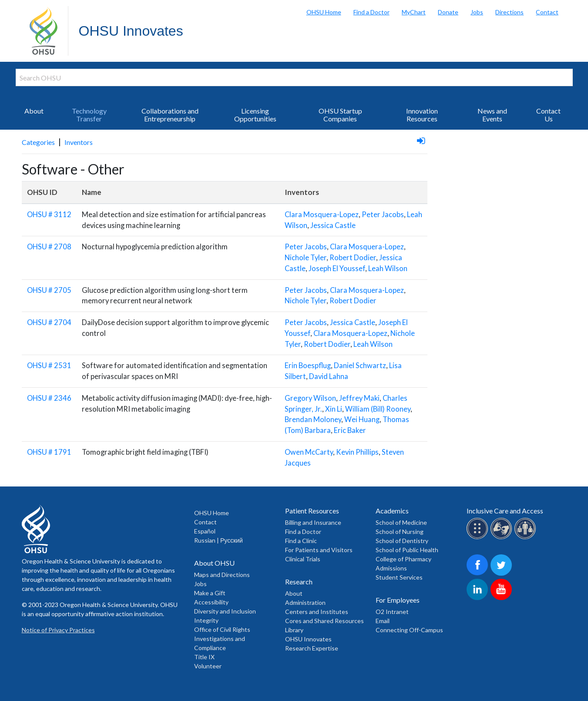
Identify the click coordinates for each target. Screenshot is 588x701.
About (34, 111)
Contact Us (548, 115)
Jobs (477, 12)
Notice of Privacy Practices (58, 630)
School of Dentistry (402, 541)
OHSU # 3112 (49, 215)
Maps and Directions (222, 575)
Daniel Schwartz (360, 366)
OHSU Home (324, 12)
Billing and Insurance (313, 522)
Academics (392, 511)
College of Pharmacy (403, 559)
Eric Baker (350, 430)
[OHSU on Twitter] (502, 574)
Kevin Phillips (357, 452)
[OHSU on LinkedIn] (479, 599)
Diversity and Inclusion (225, 611)
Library (294, 630)
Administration (305, 602)
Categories (38, 142)
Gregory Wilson (310, 398)
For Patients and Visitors (319, 550)
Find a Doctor (371, 12)
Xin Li (334, 409)
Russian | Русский (218, 540)
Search (579, 9)
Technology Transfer (89, 115)
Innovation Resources (422, 115)
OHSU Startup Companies (340, 115)
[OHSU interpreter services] (526, 538)
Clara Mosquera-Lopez (322, 215)
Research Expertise (312, 648)
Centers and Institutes (317, 612)
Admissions (391, 568)
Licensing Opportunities (255, 115)
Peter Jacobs (383, 215)
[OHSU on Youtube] (502, 599)
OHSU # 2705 (49, 290)
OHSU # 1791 (49, 452)
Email (383, 621)
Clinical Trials (303, 559)
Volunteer (208, 666)
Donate (448, 12)
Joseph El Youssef (337, 268)
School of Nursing (400, 532)
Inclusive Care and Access (505, 511)
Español (205, 531)
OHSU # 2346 (49, 398)
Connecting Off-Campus (409, 630)
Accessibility (211, 602)
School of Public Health (407, 550)
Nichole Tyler (306, 258)
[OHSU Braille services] (479, 538)
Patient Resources (312, 511)
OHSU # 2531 (49, 366)
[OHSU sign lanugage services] (502, 538)
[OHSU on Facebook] (479, 574)
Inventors (79, 142)
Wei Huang (362, 419)
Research (299, 582)
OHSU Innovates (131, 31)
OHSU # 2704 (49, 322)
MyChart (414, 12)
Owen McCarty (309, 452)
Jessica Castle (333, 225)
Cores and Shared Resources (324, 621)
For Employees (398, 600)
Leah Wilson (388, 268)
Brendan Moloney (313, 419)
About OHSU (214, 563)
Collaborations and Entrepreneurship (170, 115)
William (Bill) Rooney (378, 409)
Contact (547, 12)
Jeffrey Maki (359, 398)
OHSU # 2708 (49, 247)
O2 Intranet (392, 612)
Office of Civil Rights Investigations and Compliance (222, 639)
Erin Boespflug (308, 366)
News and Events (492, 115)
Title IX (204, 657)
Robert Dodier (353, 258)
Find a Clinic (301, 541)
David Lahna (329, 376)
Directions (509, 12)
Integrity (206, 620)
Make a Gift (210, 593)
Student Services (399, 577)
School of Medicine (401, 522)
